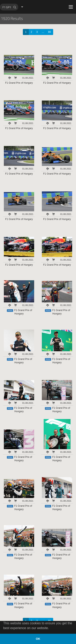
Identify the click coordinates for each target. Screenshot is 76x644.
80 (49, 32)
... (43, 32)
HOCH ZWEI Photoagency (31, 0)
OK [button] (38, 639)
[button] (71, 7)
